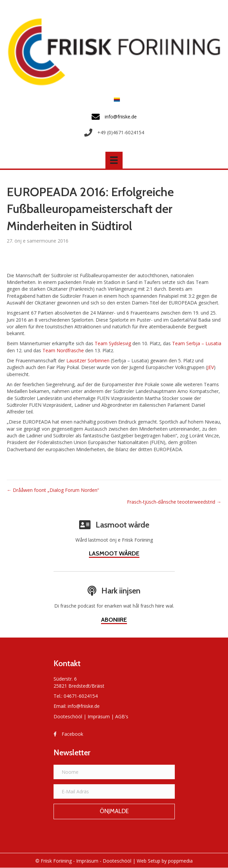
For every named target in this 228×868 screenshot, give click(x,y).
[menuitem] (115, 99)
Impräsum (99, 716)
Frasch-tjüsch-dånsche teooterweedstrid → (174, 502)
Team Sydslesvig (113, 343)
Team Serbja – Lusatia (197, 343)
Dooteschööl (68, 716)
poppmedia (180, 861)
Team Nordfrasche (63, 350)
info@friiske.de (84, 706)
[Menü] (114, 160)
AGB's (122, 716)
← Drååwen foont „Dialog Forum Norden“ (53, 490)
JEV (210, 367)
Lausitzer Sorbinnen (88, 360)
